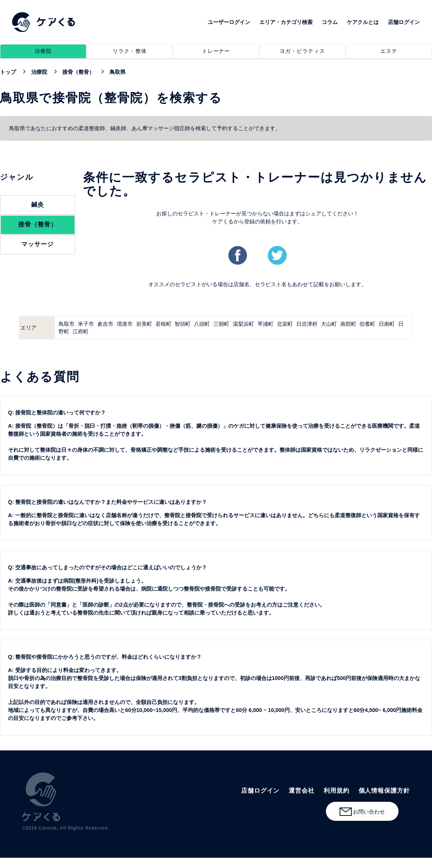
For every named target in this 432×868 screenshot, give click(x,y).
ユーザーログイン (229, 22)
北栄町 (285, 324)
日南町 (387, 324)
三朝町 (221, 324)
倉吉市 (105, 324)
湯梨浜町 (243, 324)
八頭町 (202, 324)
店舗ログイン (404, 22)
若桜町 (164, 324)
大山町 (329, 324)
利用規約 (337, 791)
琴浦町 (265, 324)
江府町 (81, 331)
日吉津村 (307, 324)
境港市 (125, 324)
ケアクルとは (363, 22)
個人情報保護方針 (384, 791)
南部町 (348, 324)
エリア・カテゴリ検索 (286, 22)
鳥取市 (67, 324)
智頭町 (183, 324)
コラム (330, 22)
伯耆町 (367, 324)
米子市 (86, 324)
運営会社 (302, 791)
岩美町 (144, 324)
